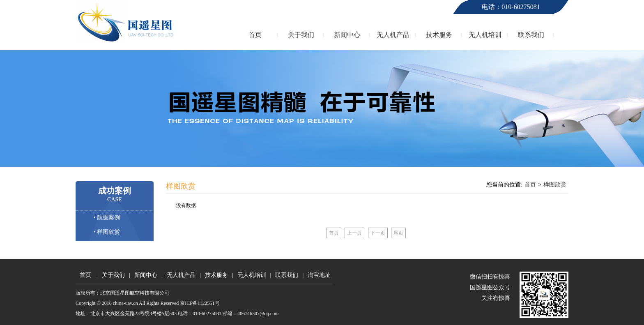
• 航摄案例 (107, 218)
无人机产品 (393, 35)
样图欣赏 (555, 185)
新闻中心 (347, 35)
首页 (255, 35)
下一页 (378, 233)
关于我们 (301, 35)
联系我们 (531, 35)
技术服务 (439, 35)
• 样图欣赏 (107, 232)
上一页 (354, 233)
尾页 (398, 233)
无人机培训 (485, 35)
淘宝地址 (319, 275)
